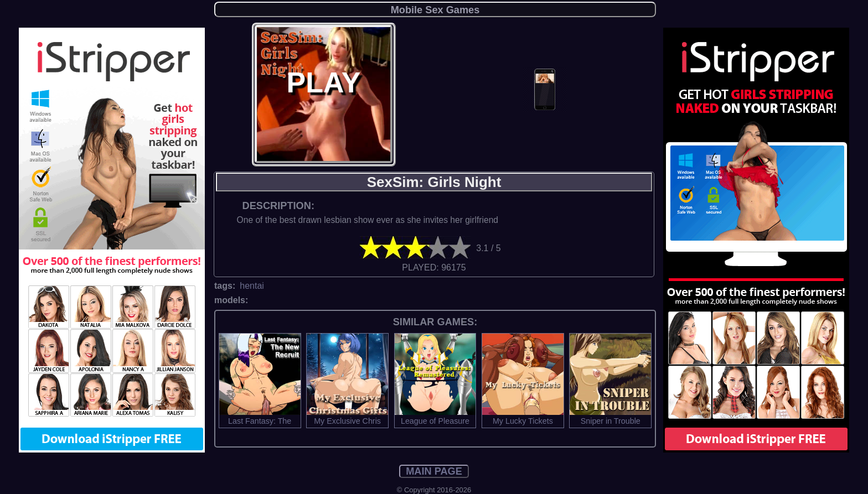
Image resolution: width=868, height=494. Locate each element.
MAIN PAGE (434, 471)
